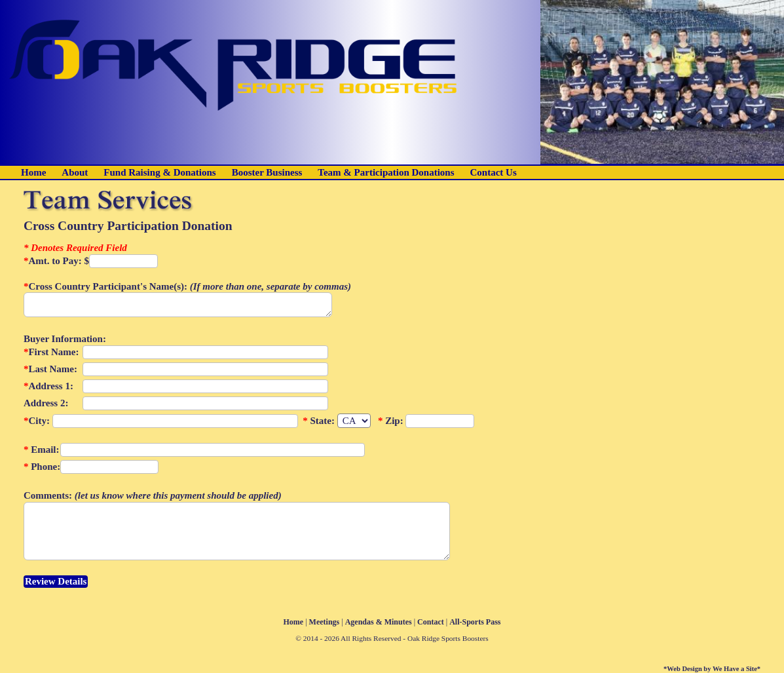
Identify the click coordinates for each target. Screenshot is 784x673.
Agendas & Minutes (379, 622)
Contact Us (494, 172)
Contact (431, 622)
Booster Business (267, 172)
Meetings (325, 622)
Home (33, 172)
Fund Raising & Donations (159, 172)
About (75, 172)
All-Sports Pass (475, 622)
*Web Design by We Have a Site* (712, 669)
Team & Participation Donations (386, 172)
